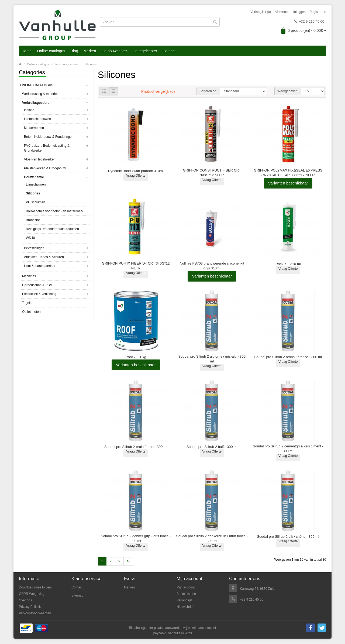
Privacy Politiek (30, 607)
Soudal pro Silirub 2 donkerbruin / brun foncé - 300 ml (212, 538)
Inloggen (299, 12)
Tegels (27, 303)
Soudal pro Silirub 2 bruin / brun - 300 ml (136, 447)
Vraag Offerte (136, 176)
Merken (90, 51)
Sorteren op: (208, 91)
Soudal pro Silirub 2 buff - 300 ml (212, 447)
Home (27, 51)
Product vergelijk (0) (158, 91)
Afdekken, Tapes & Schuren (44, 257)
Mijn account (186, 587)
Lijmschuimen (36, 184)
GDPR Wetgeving (32, 594)
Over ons (25, 600)
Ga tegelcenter (145, 51)
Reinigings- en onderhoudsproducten (52, 229)
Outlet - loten (31, 312)
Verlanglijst (184, 600)
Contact (169, 51)
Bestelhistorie (186, 594)
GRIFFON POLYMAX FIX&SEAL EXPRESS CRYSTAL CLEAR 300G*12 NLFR (288, 173)
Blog (74, 51)
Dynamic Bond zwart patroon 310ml (136, 171)
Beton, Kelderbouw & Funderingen (49, 137)
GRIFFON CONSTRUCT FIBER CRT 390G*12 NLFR (212, 173)
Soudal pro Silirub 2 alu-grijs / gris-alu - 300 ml (212, 359)
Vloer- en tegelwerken (40, 159)
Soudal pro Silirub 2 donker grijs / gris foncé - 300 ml (136, 538)
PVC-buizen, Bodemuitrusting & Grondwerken (47, 148)
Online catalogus (51, 51)
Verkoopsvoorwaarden (35, 613)
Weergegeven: (288, 91)
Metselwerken (34, 128)
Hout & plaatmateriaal (39, 266)
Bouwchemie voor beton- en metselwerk (55, 211)
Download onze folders (35, 587)
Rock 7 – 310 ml (288, 264)
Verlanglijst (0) (261, 12)
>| (128, 561)
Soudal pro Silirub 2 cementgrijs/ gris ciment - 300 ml (288, 449)
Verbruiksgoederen (67, 64)
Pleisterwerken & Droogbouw (45, 168)
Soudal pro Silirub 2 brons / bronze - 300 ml (288, 357)
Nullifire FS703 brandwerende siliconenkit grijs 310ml (212, 266)
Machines (29, 276)
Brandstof (33, 220)
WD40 (30, 238)
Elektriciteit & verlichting (39, 294)
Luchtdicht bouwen (37, 119)
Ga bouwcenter (114, 51)
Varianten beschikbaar (288, 183)
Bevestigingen (34, 248)
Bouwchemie (34, 177)
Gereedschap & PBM (37, 285)
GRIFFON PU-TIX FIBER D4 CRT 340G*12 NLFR (136, 266)
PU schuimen (35, 202)
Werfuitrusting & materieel (41, 94)
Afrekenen (282, 12)
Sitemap (77, 595)
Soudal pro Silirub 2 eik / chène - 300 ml (288, 537)
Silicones (91, 64)
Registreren (318, 12)
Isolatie (29, 110)
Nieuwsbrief (185, 607)
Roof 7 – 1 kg (136, 357)
